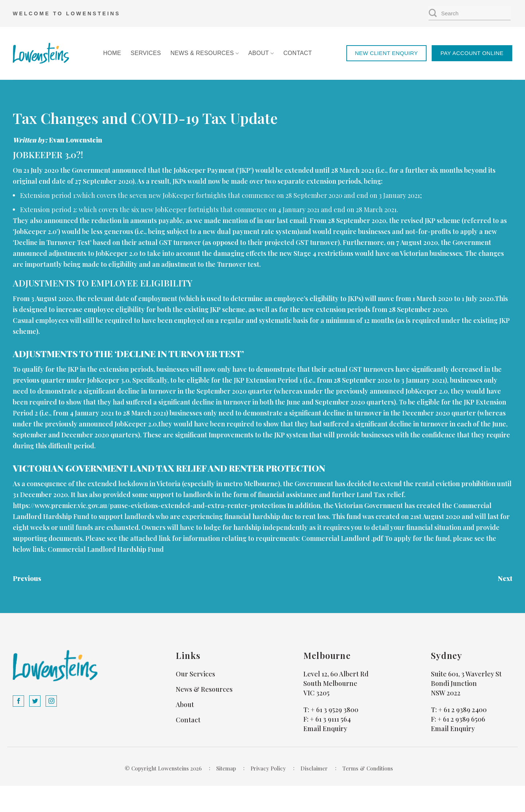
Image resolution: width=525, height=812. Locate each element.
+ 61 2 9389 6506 (461, 719)
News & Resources (205, 53)
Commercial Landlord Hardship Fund (106, 549)
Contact (297, 53)
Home (112, 53)
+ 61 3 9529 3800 (335, 710)
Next (505, 578)
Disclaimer (314, 768)
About (261, 53)
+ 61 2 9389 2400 (462, 710)
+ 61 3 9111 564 (330, 719)
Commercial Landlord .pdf (342, 538)
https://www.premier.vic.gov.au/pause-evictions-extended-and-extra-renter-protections (149, 505)
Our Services (195, 674)
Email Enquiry (325, 729)
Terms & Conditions (368, 768)
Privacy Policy (268, 768)
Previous (27, 578)
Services (146, 53)
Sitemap (226, 768)
